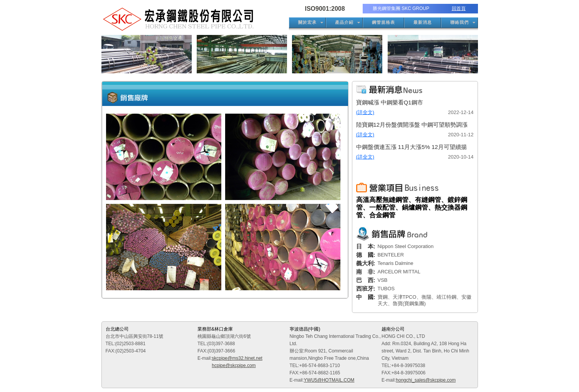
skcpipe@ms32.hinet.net (237, 358)
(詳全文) (365, 112)
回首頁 (459, 8)
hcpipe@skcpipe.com (234, 366)
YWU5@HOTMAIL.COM (329, 380)
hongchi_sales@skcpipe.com (426, 380)
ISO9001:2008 (325, 9)
